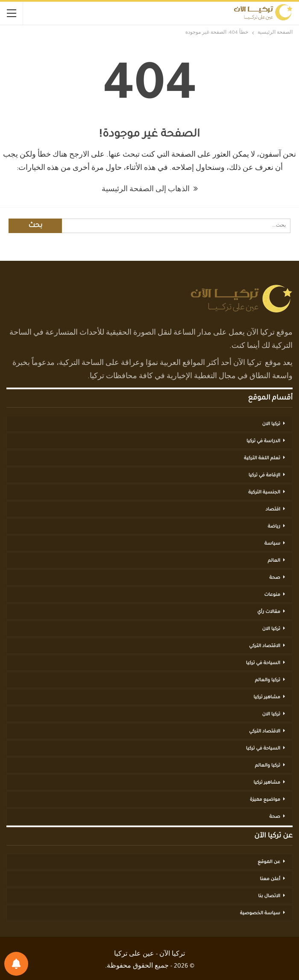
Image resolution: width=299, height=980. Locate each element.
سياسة (272, 544)
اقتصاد (273, 510)
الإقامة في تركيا (264, 475)
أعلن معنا (270, 879)
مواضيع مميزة (265, 800)
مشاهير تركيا (267, 697)
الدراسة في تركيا (263, 441)
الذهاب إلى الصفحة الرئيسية (150, 190)
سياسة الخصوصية (260, 913)
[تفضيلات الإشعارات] (16, 964)
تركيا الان (271, 424)
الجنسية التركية (264, 493)
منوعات (272, 595)
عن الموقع (269, 862)
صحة (275, 578)
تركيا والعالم (268, 680)
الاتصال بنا (269, 896)
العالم (274, 561)
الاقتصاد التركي (265, 646)
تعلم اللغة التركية (262, 458)
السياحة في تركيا (263, 663)
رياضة (274, 527)
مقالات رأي (269, 612)
